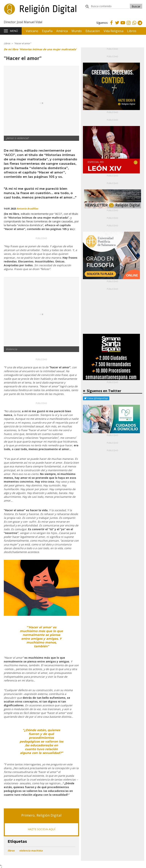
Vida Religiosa (113, 31)
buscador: (87, 8)
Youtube (123, 25)
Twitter (117, 25)
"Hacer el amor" (22, 43)
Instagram (129, 25)
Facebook (111, 25)
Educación (93, 31)
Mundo (77, 31)
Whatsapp (134, 25)
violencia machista (31, 851)
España (47, 31)
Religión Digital (23, 11)
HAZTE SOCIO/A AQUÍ (41, 829)
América (62, 31)
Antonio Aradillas (27, 209)
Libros (132, 31)
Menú (14, 31)
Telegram (140, 25)
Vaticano (32, 31)
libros (11, 851)
